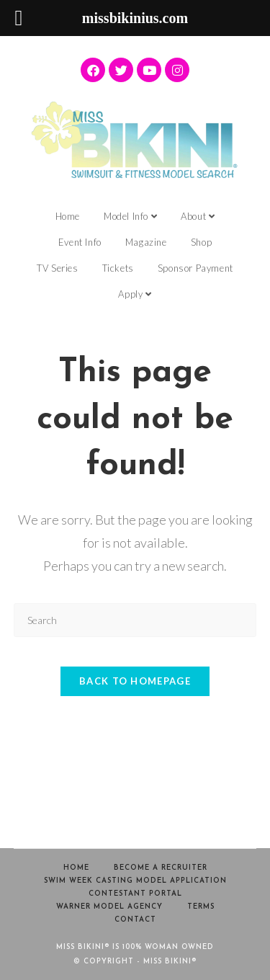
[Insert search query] (135, 620)
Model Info (130, 216)
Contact (135, 920)
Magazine (146, 242)
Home (68, 216)
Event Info (80, 242)
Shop (201, 242)
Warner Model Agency (109, 907)
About (198, 216)
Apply (135, 294)
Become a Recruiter (161, 868)
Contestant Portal (135, 894)
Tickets (118, 268)
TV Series (57, 268)
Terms (201, 907)
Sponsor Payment (195, 268)
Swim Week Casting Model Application (135, 881)
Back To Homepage (135, 681)
